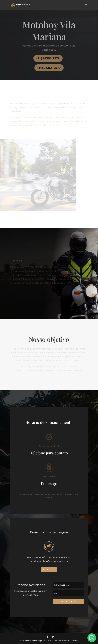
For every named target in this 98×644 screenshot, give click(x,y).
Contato (49, 569)
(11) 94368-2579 (48, 58)
